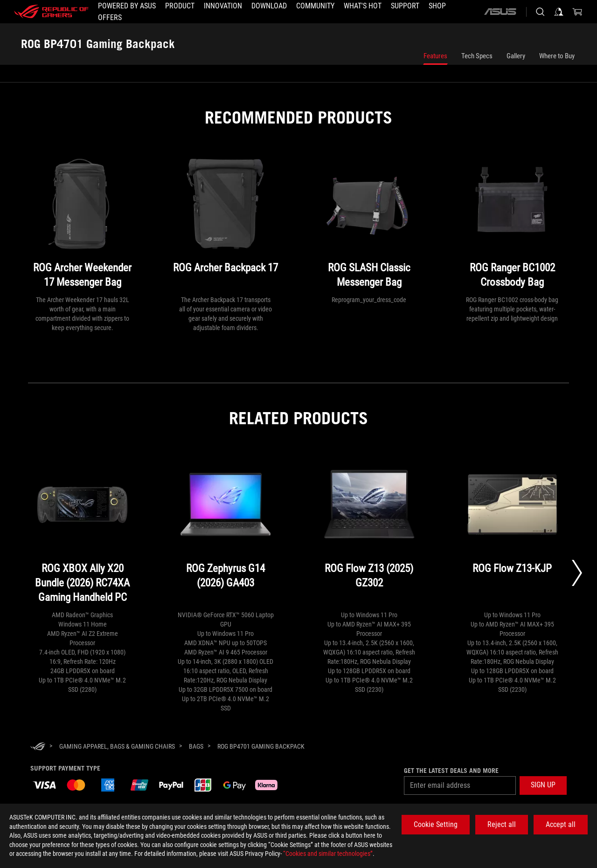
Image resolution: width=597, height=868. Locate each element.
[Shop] (437, 6)
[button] (180, 6)
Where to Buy (557, 56)
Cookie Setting (436, 824)
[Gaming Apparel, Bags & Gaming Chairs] (117, 746)
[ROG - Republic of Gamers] (51, 12)
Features (435, 56)
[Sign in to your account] (559, 12)
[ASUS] (500, 12)
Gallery (516, 56)
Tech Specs (477, 56)
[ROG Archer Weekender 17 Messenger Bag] (82, 224)
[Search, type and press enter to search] (540, 12)
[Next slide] (577, 573)
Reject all (502, 824)
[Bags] (196, 746)
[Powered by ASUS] (127, 6)
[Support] (405, 6)
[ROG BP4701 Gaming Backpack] (261, 746)
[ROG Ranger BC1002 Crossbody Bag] (512, 224)
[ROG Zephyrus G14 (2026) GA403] (226, 532)
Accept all (561, 824)
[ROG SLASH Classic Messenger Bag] (369, 224)
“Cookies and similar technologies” (328, 854)
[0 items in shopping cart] (577, 12)
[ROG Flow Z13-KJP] (512, 532)
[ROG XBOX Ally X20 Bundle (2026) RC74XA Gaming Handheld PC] (82, 532)
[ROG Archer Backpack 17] (226, 224)
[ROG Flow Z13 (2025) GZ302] (369, 532)
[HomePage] (38, 747)
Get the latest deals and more (451, 771)
